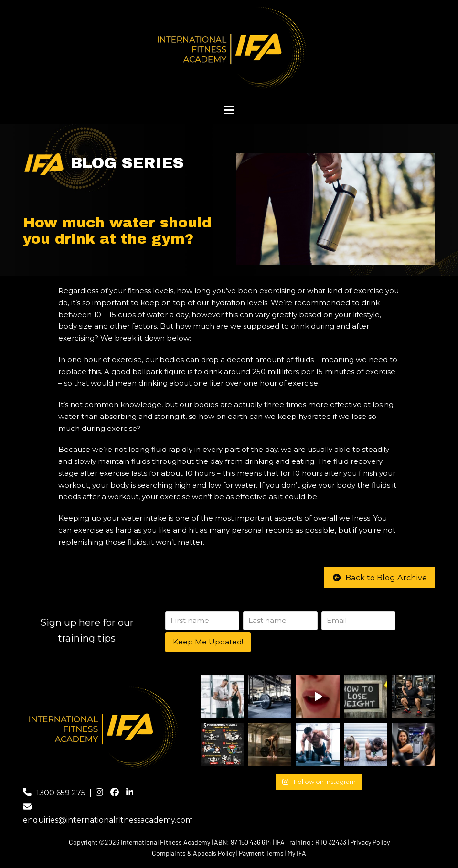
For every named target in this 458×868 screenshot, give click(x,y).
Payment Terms (261, 853)
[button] (229, 110)
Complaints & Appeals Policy (193, 853)
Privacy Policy (370, 842)
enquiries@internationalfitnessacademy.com (108, 820)
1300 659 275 (61, 793)
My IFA (297, 853)
